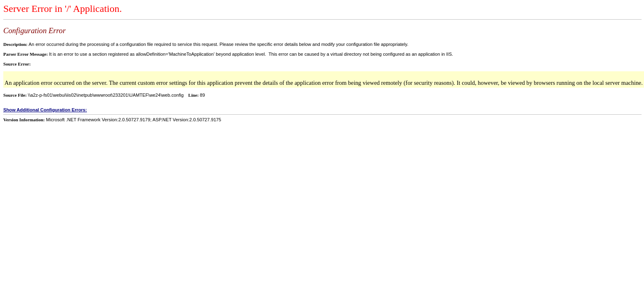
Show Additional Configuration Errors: (45, 110)
